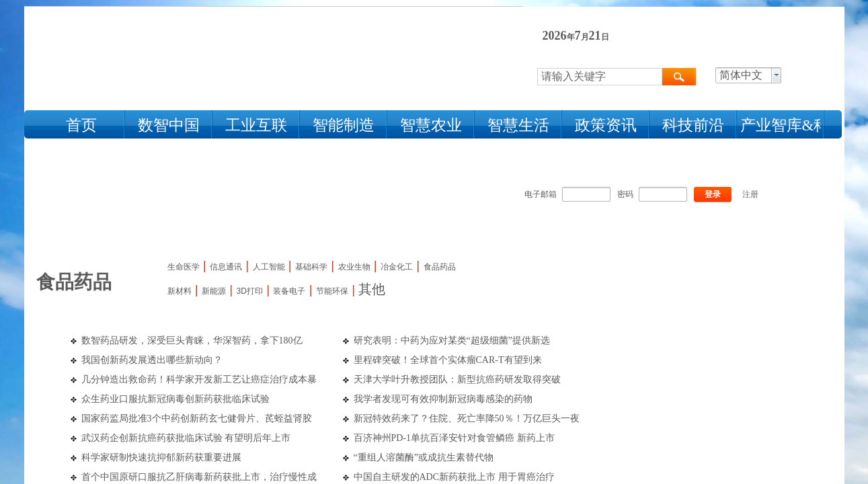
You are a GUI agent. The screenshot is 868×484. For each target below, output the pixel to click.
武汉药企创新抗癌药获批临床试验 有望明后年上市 (186, 438)
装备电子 (289, 291)
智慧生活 (518, 125)
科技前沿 (693, 125)
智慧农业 (431, 125)
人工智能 (269, 267)
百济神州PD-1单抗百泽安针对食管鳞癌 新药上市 (454, 438)
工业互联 (256, 125)
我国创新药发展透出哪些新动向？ (152, 360)
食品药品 (440, 267)
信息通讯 (226, 267)
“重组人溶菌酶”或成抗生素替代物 (424, 457)
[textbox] (600, 77)
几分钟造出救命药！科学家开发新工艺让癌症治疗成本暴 (199, 379)
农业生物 (354, 267)
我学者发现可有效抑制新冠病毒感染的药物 (443, 399)
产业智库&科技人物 (781, 125)
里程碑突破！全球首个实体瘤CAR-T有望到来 (448, 360)
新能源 (214, 291)
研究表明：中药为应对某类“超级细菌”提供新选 (452, 340)
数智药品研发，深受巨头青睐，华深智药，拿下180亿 (192, 340)
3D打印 (250, 291)
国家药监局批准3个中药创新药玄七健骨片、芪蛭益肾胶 (197, 418)
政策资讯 (606, 125)
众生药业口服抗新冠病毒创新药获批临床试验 (175, 399)
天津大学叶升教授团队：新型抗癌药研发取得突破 (457, 379)
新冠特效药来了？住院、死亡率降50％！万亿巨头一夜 (467, 418)
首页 (81, 125)
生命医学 (184, 267)
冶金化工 (397, 267)
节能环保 (332, 291)
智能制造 (344, 125)
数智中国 (169, 125)
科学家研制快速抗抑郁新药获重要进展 (161, 457)
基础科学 (311, 267)
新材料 (180, 291)
